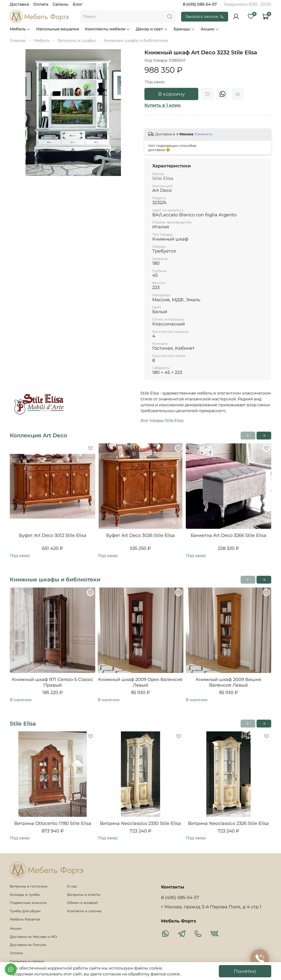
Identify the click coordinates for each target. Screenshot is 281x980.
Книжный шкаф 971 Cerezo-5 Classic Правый (53, 682)
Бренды (184, 29)
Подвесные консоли (28, 903)
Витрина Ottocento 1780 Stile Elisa (53, 824)
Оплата (41, 4)
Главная (18, 40)
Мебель (20, 29)
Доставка (19, 4)
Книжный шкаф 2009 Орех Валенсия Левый (140, 682)
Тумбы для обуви (25, 911)
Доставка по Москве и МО (33, 937)
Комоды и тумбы (25, 895)
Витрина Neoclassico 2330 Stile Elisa (140, 824)
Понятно (245, 971)
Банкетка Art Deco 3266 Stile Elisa (228, 535)
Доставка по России (28, 945)
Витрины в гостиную (29, 886)
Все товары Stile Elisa (162, 421)
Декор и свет (152, 29)
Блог (78, 4)
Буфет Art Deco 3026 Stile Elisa (140, 535)
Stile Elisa (163, 178)
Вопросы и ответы (84, 895)
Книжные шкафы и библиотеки (136, 40)
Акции (210, 29)
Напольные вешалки (58, 29)
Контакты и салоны (84, 911)
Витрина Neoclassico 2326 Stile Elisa (228, 824)
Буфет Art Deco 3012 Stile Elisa (53, 535)
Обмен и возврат (83, 903)
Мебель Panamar (25, 919)
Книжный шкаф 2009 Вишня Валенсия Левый (228, 682)
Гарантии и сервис (27, 961)
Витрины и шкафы (77, 40)
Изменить (204, 134)
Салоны (60, 4)
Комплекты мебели (107, 29)
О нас (72, 886)
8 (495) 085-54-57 (200, 4)
